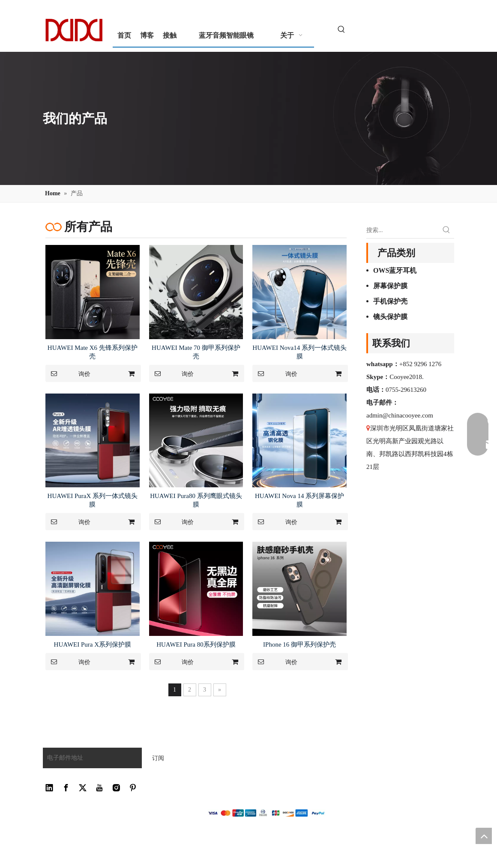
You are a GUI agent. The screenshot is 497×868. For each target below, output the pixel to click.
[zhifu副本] (266, 813)
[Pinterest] (133, 788)
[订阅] (158, 758)
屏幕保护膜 (390, 286)
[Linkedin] (49, 788)
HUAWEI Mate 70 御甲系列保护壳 (196, 352)
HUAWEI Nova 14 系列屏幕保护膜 (299, 500)
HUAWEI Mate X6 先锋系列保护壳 (93, 352)
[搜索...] (403, 230)
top (484, 836)
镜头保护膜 (390, 317)
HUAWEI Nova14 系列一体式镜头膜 (299, 352)
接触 (212, 772)
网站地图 (218, 784)
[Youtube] (99, 788)
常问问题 (218, 748)
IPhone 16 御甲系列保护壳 (299, 644)
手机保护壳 (390, 301)
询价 (68, 373)
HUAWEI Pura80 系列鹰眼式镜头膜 (196, 500)
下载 (212, 760)
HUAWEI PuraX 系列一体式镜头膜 (93, 500)
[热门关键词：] (341, 30)
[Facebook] (66, 788)
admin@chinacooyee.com (400, 415)
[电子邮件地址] (90, 758)
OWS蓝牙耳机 (395, 270)
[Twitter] (83, 788)
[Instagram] (116, 788)
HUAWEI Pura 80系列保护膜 (196, 644)
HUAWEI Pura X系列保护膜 (93, 644)
